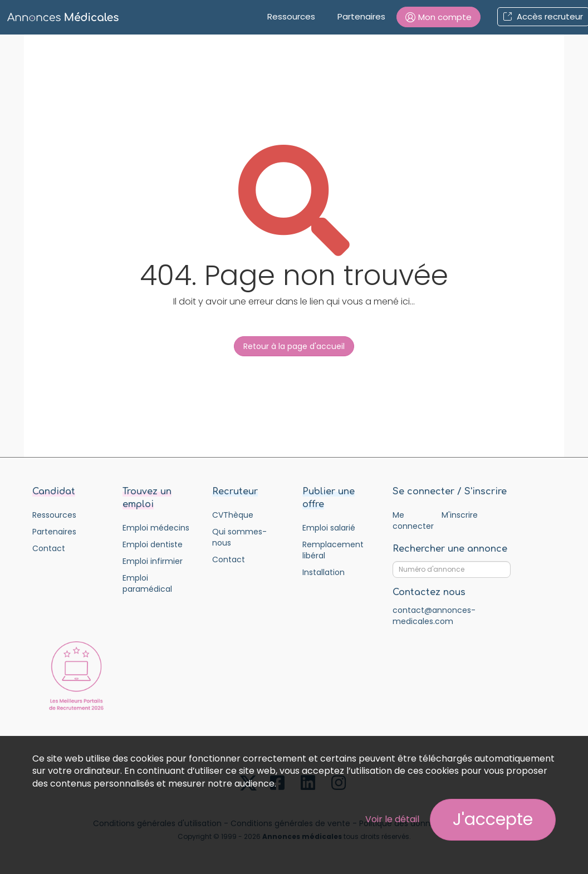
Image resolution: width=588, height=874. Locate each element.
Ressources (291, 16)
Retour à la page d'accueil (294, 346)
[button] (438, 17)
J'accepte (493, 819)
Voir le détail (392, 819)
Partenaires (361, 16)
